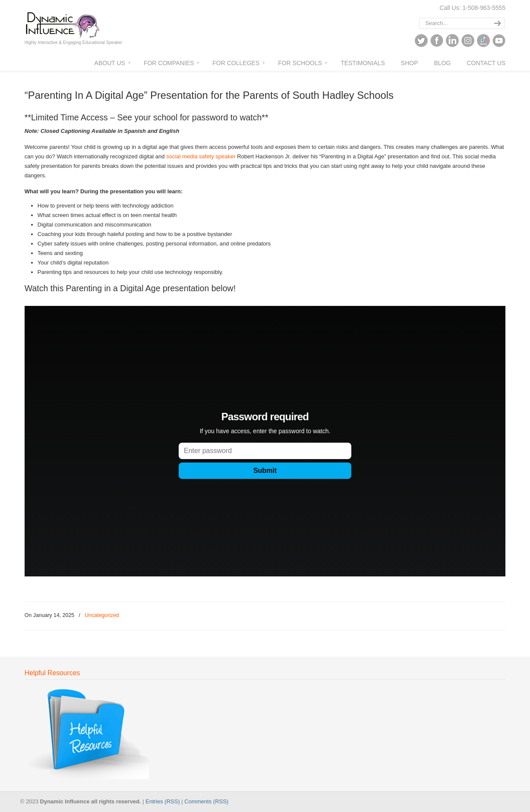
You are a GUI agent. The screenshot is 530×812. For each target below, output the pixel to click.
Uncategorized (102, 615)
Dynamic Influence (73, 21)
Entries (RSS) (162, 801)
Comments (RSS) (206, 801)
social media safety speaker (201, 156)
